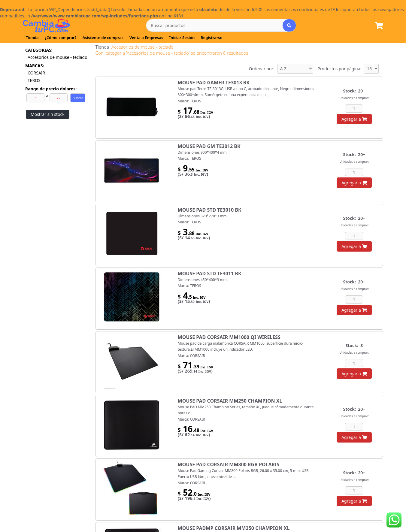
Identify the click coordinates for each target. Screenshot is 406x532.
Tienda (32, 38)
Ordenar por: (261, 69)
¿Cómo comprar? (61, 38)
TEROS (34, 80)
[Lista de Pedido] (379, 26)
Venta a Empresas (146, 38)
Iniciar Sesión (182, 38)
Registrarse (211, 38)
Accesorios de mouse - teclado (58, 57)
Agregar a (354, 119)
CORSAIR (36, 73)
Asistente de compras (103, 38)
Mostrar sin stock (48, 114)
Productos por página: (340, 69)
